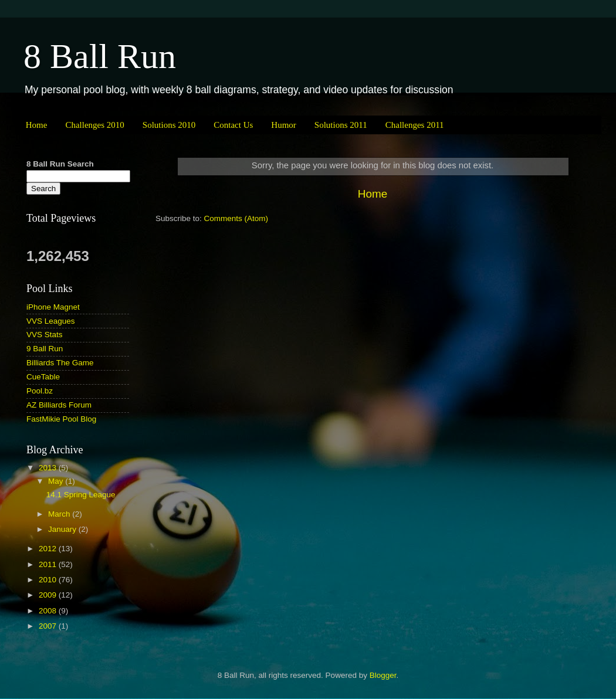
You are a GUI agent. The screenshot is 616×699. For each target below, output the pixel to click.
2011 (49, 564)
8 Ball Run (100, 56)
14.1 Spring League (81, 495)
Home (37, 125)
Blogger (383, 675)
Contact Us (233, 125)
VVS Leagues (51, 321)
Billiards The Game (60, 363)
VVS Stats (45, 335)
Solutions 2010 (169, 125)
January (63, 529)
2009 (49, 595)
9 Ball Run (45, 349)
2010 (49, 580)
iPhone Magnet (53, 307)
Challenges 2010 (94, 125)
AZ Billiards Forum (59, 405)
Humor (284, 125)
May (57, 481)
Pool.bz (40, 391)
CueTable (43, 377)
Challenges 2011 (415, 125)
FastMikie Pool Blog (61, 419)
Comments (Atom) (236, 218)
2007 (49, 626)
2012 (49, 549)
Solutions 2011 (341, 125)
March (60, 514)
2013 (49, 468)
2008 (49, 611)
